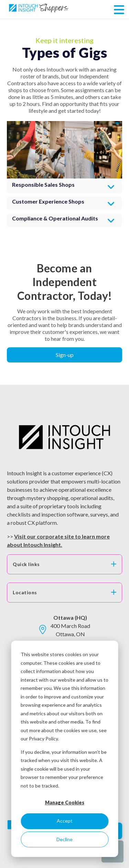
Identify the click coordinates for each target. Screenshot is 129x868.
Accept (65, 821)
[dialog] (64, 749)
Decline (64, 839)
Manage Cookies (65, 802)
